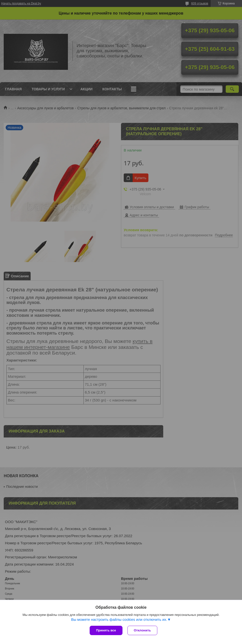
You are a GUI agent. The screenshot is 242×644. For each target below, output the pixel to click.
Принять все (106, 630)
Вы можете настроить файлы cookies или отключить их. (119, 619)
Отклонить (142, 630)
